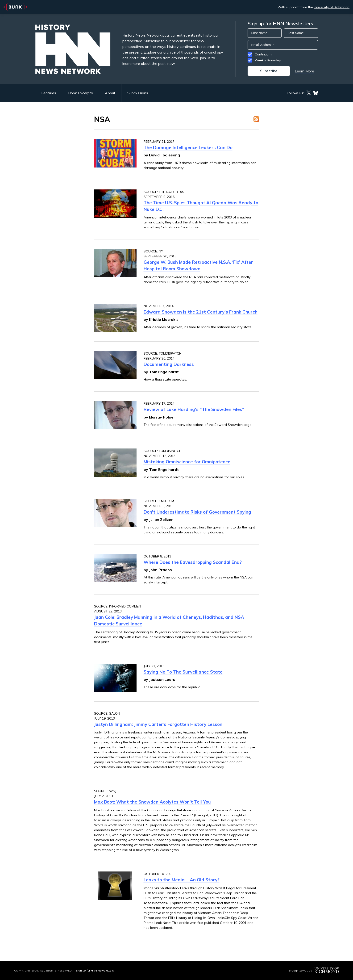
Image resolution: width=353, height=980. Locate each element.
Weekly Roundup (268, 60)
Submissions (138, 93)
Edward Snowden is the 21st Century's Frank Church (201, 312)
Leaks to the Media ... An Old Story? (182, 880)
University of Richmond (332, 7)
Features (49, 93)
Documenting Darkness (169, 364)
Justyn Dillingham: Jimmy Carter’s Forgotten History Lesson (158, 724)
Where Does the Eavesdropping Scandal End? (193, 562)
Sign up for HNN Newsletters (95, 970)
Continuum (263, 54)
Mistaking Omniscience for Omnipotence (187, 462)
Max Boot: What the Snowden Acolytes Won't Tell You (152, 802)
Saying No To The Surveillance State (183, 672)
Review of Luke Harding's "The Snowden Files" (194, 409)
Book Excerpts (81, 93)
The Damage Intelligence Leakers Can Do (188, 147)
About (110, 93)
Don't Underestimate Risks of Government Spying (197, 512)
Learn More (304, 71)
